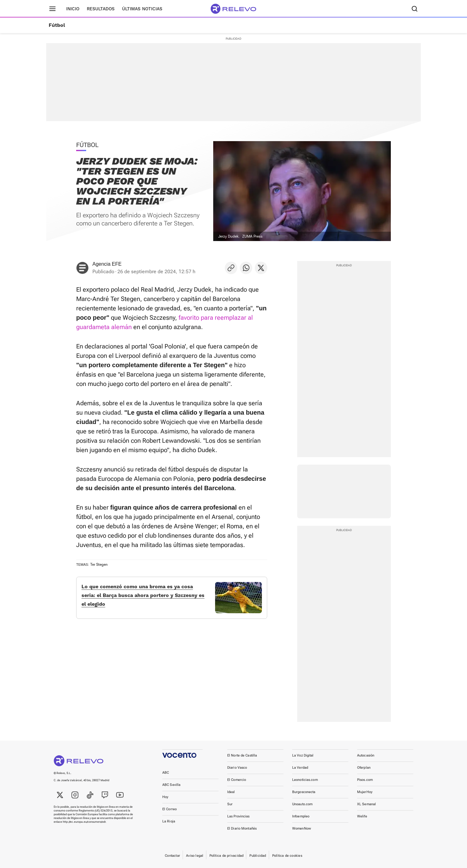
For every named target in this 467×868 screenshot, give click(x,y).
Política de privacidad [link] (227, 856)
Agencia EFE (107, 264)
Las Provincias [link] (238, 816)
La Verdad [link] (300, 768)
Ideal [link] (231, 792)
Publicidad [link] (258, 856)
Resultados (101, 9)
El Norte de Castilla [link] (242, 755)
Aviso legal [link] (195, 856)
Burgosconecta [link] (304, 792)
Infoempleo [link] (301, 816)
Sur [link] (230, 804)
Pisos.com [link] (365, 780)
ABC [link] (166, 773)
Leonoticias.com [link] (305, 780)
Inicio (73, 9)
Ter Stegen (99, 565)
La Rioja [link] (169, 821)
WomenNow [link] (302, 829)
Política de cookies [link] (287, 856)
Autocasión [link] (366, 755)
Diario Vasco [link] (237, 768)
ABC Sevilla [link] (171, 785)
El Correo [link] (170, 809)
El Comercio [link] (237, 780)
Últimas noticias (142, 9)
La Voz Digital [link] (303, 755)
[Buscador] (415, 9)
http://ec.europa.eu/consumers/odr (84, 822)
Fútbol (57, 25)
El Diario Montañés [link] (242, 829)
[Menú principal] (52, 9)
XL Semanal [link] (366, 804)
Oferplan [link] (364, 768)
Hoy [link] (165, 797)
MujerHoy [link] (365, 792)
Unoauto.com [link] (302, 804)
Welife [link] (362, 816)
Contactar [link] (172, 856)
